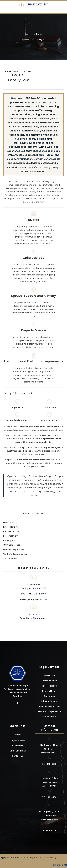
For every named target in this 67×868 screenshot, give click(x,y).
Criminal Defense (12, 545)
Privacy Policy (50, 857)
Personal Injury (10, 536)
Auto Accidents (11, 559)
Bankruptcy (9, 540)
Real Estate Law (11, 531)
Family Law (41, 40)
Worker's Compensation (15, 554)
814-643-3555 (40, 588)
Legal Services (27, 40)
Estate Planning (11, 527)
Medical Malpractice (13, 550)
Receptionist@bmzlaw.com (33, 618)
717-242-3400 (39, 594)
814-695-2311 (41, 599)
